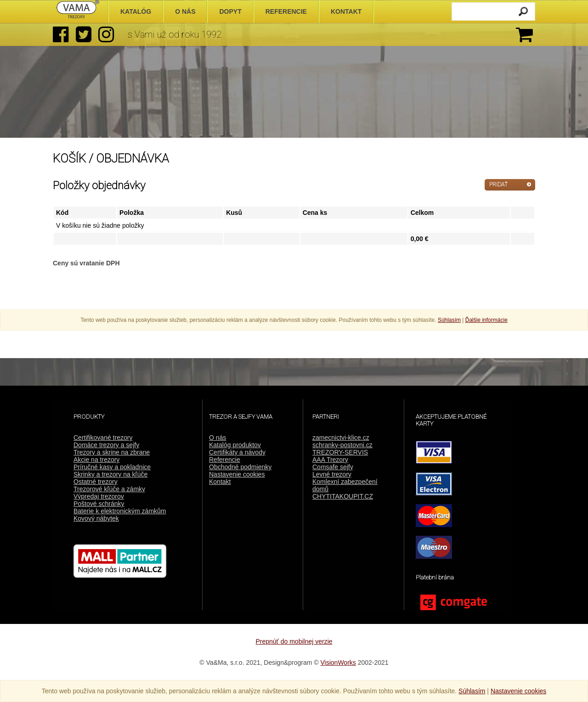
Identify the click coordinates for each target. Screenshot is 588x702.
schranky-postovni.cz (342, 445)
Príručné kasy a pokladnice (112, 467)
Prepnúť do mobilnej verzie (294, 641)
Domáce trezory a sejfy (106, 445)
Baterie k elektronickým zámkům (120, 511)
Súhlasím (449, 320)
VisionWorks (338, 663)
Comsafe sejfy (333, 467)
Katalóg (136, 11)
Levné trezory (332, 474)
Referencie (225, 460)
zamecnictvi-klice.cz (341, 438)
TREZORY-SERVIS (340, 452)
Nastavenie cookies (237, 474)
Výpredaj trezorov (99, 496)
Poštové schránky (99, 504)
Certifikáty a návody (237, 452)
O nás (218, 438)
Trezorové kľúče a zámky (109, 489)
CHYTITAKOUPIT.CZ (343, 496)
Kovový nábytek (96, 518)
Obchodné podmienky (240, 467)
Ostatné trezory (96, 482)
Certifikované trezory (103, 438)
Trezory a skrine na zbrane (112, 452)
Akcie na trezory (96, 460)
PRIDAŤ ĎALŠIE (498, 186)
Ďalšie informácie (486, 320)
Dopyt (230, 11)
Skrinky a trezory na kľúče (110, 474)
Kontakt (220, 482)
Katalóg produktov (235, 445)
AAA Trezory (330, 460)
